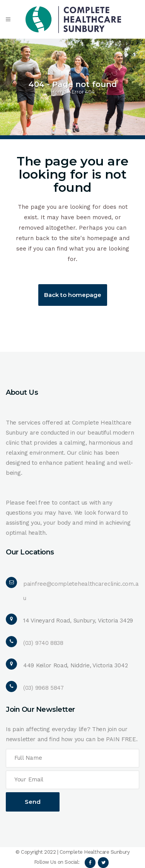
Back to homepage (73, 295)
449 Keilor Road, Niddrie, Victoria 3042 (75, 665)
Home (59, 92)
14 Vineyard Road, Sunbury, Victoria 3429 (78, 621)
